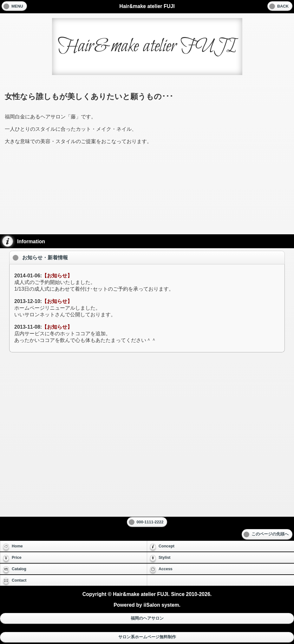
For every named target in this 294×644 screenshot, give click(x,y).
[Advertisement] (147, 194)
